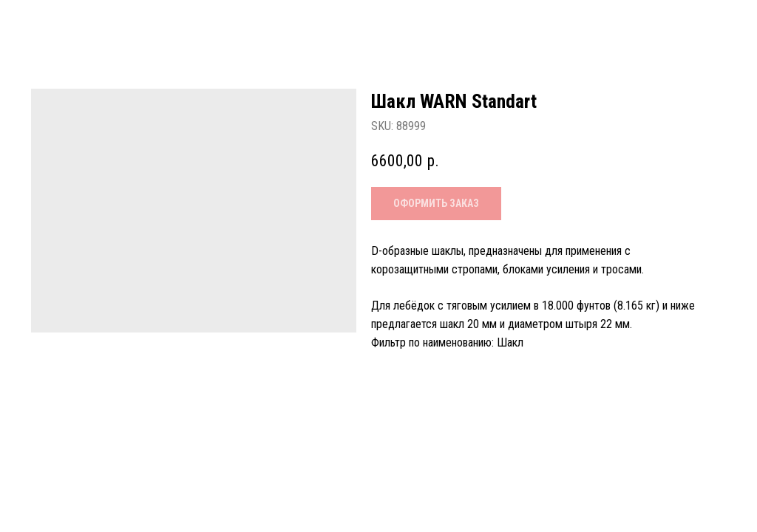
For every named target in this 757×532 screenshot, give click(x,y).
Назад (44, 23)
